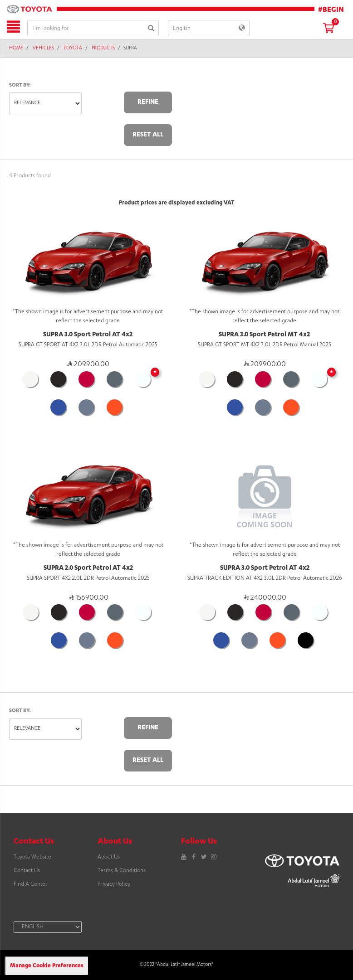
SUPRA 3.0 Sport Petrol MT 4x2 (264, 335)
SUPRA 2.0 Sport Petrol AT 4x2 (88, 568)
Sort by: (20, 85)
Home (16, 49)
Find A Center (31, 884)
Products (103, 49)
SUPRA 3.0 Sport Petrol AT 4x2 (88, 335)
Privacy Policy (114, 884)
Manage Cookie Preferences (47, 966)
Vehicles (43, 49)
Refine (148, 102)
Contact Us (27, 871)
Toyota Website (32, 857)
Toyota (73, 49)
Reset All (148, 135)
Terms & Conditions (122, 871)
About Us (109, 857)
